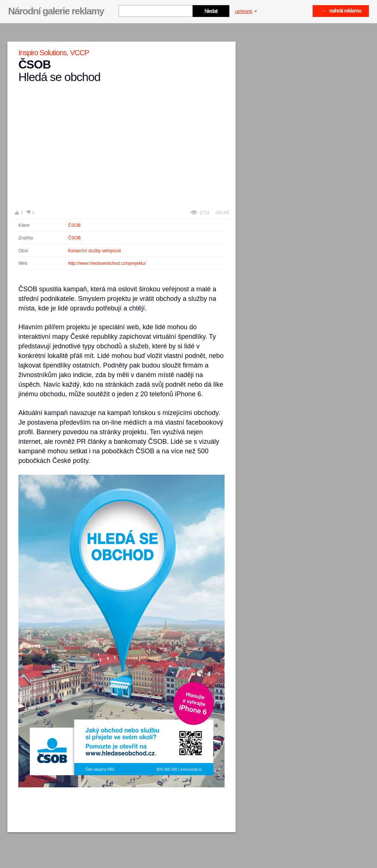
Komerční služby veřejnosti (94, 251)
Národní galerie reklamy (56, 11)
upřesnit (246, 11)
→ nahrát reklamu (341, 11)
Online (223, 213)
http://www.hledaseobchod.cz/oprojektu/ (107, 263)
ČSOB (74, 225)
